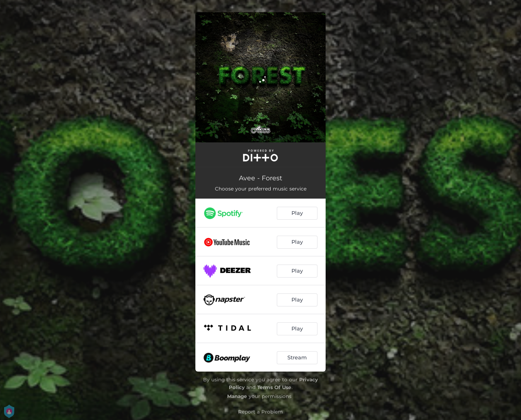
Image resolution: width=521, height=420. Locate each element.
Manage (237, 396)
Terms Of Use (274, 387)
